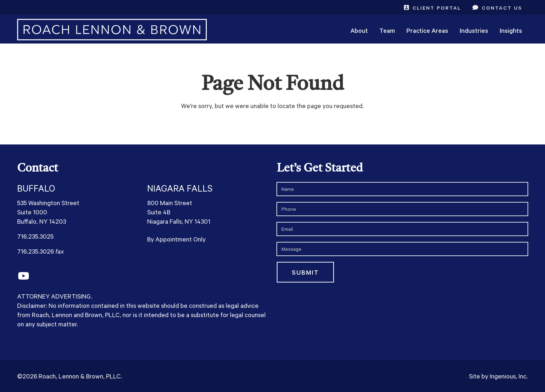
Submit (305, 272)
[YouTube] (23, 276)
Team (387, 30)
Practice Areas (427, 30)
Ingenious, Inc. (509, 376)
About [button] (359, 30)
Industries (474, 30)
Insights (511, 30)
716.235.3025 (35, 236)
